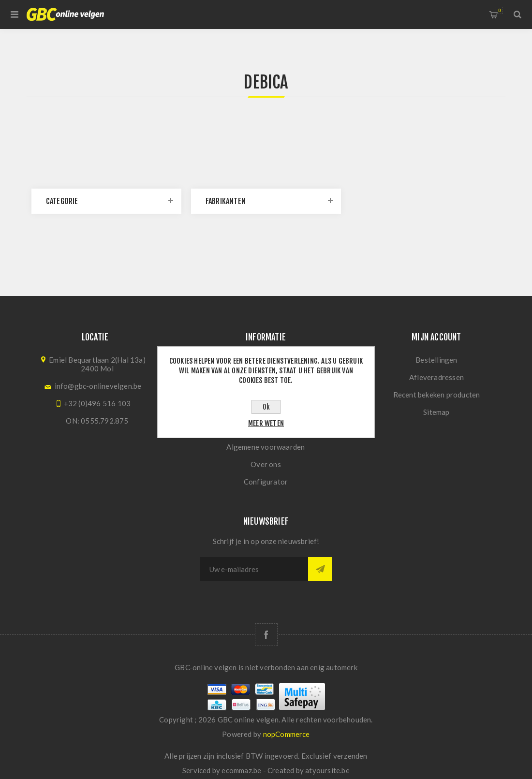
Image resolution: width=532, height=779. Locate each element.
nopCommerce (287, 734)
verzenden (350, 756)
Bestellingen (436, 360)
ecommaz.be (241, 770)
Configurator (266, 482)
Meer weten (266, 423)
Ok (266, 407)
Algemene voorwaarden (266, 447)
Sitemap (436, 412)
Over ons (266, 464)
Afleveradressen (436, 377)
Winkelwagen (499, 10)
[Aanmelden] (254, 569)
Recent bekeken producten (437, 395)
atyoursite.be (327, 770)
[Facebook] (266, 635)
